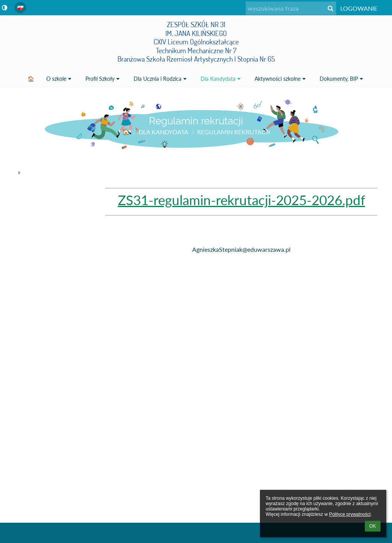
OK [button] (373, 526)
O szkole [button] (60, 79)
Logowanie (359, 8)
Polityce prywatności (350, 514)
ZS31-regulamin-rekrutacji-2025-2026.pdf (242, 200)
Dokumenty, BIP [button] (342, 79)
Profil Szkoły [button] (103, 79)
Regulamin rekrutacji (234, 132)
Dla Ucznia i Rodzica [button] (161, 79)
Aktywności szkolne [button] (281, 79)
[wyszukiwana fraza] (291, 8)
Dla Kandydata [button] (221, 79)
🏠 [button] (31, 79)
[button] (20, 8)
